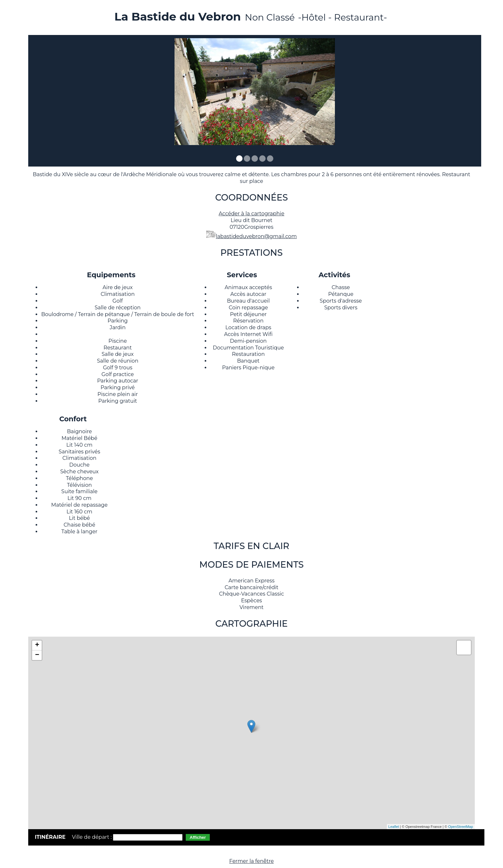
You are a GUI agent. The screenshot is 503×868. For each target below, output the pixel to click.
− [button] (37, 655)
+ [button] (37, 645)
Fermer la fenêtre (252, 861)
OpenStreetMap (461, 827)
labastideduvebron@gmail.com (256, 236)
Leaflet (394, 827)
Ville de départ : (92, 837)
